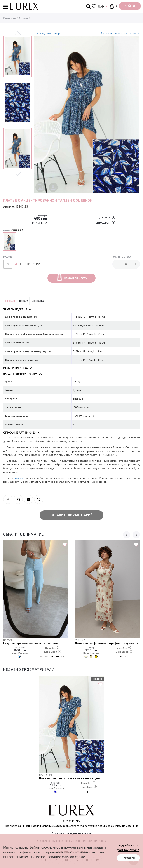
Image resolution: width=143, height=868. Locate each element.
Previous (18, 33)
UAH (101, 6)
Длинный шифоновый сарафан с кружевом (107, 643)
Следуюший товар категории (120, 33)
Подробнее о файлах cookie (128, 847)
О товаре (10, 301)
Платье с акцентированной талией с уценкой (72, 778)
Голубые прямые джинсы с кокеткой (31, 643)
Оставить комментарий (71, 515)
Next (18, 173)
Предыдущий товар (47, 33)
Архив (23, 18)
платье (20, 478)
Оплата (24, 301)
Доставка (38, 301)
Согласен (128, 858)
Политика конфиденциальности (72, 833)
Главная (10, 18)
